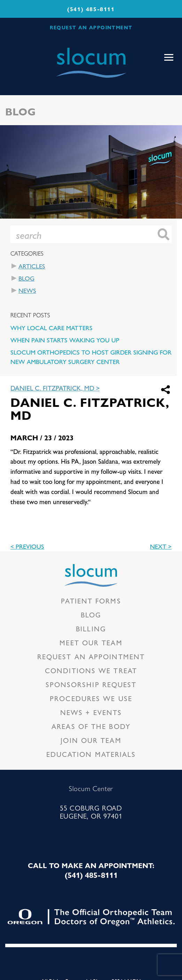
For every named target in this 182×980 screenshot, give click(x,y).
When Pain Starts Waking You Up (65, 340)
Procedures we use (91, 698)
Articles (32, 266)
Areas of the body (91, 726)
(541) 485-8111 (91, 9)
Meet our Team (91, 642)
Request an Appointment (91, 656)
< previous (27, 546)
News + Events (91, 712)
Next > (161, 546)
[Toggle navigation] (169, 58)
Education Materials (91, 754)
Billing (91, 628)
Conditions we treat (91, 670)
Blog (26, 278)
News (27, 290)
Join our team (91, 740)
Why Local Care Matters (52, 328)
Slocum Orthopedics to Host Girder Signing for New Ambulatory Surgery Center (91, 357)
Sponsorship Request (91, 684)
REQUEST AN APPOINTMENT (91, 27)
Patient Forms (91, 601)
